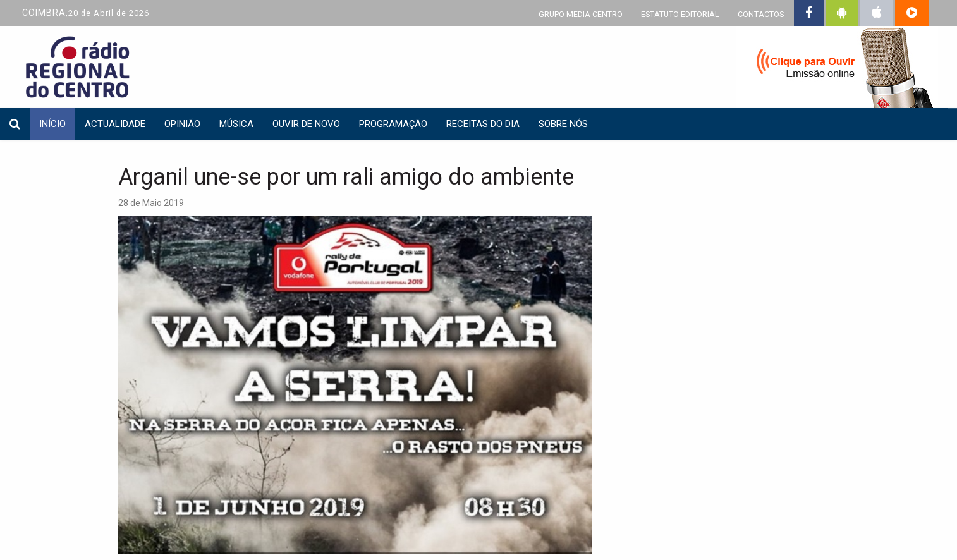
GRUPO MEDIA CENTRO (581, 14)
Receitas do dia (483, 124)
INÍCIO (52, 124)
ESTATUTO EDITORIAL (680, 14)
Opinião (182, 124)
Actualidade (115, 124)
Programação (393, 124)
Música (236, 124)
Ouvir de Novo (306, 124)
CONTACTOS (761, 14)
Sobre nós (563, 124)
